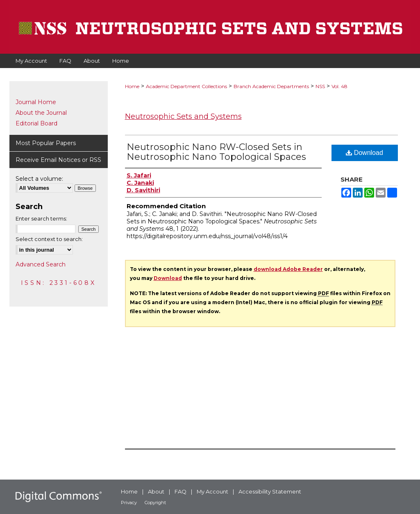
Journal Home (36, 102)
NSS (320, 86)
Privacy (129, 503)
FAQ (180, 491)
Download (364, 153)
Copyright (155, 503)
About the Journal (41, 113)
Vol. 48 (339, 86)
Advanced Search (41, 264)
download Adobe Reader (288, 269)
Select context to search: (49, 239)
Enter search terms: (41, 218)
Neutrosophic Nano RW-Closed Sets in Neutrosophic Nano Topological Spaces (216, 152)
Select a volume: (39, 179)
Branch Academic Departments (271, 86)
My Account (212, 491)
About (156, 491)
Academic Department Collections (186, 86)
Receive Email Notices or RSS (58, 160)
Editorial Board (36, 123)
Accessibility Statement (270, 491)
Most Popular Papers (46, 143)
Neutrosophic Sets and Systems (183, 116)
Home (132, 86)
